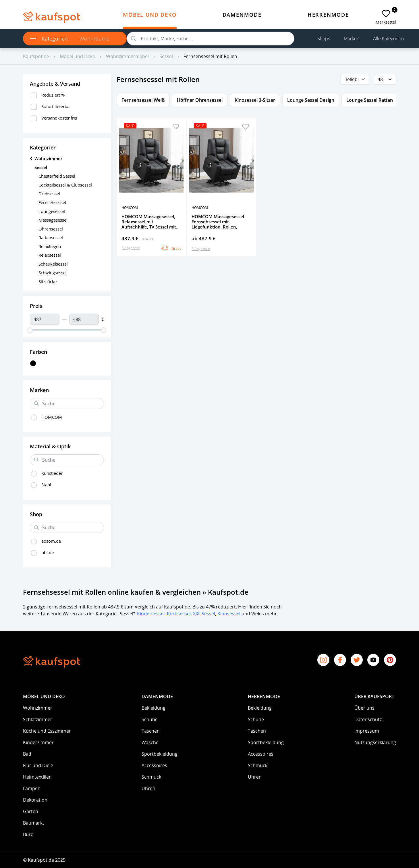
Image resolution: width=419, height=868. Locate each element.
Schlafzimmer (38, 719)
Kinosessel (229, 614)
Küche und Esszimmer (47, 731)
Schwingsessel (53, 272)
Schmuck (151, 777)
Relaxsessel (50, 255)
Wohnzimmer (38, 708)
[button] (176, 126)
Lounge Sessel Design (311, 100)
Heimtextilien (37, 777)
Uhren (148, 788)
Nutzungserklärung (375, 742)
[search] (211, 39)
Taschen (151, 731)
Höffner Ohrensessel (200, 100)
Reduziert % (53, 95)
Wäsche (150, 742)
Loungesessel (52, 211)
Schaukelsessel (53, 264)
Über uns (364, 708)
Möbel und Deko (150, 15)
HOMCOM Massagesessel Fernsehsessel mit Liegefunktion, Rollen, (218, 221)
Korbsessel (179, 614)
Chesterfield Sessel (57, 176)
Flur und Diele (38, 765)
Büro (28, 834)
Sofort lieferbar (56, 106)
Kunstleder (52, 473)
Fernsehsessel (52, 202)
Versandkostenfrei (59, 118)
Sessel (41, 167)
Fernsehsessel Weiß (143, 100)
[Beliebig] (355, 79)
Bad (27, 754)
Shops (324, 39)
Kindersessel (151, 614)
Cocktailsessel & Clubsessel (65, 185)
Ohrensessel (51, 229)
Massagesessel (53, 220)
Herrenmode (328, 15)
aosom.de (51, 541)
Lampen (32, 788)
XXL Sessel (204, 614)
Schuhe (150, 719)
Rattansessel (51, 237)
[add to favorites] (386, 14)
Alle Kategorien (388, 39)
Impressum (367, 731)
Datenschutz (368, 719)
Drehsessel (49, 193)
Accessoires (154, 765)
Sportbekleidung (160, 754)
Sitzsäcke (47, 281)
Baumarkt (34, 823)
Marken (352, 39)
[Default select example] (385, 79)
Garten (31, 811)
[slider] (30, 330)
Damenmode (242, 15)
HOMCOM (52, 417)
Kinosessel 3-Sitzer (255, 100)
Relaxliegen (50, 246)
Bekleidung (153, 708)
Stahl (46, 485)
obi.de (48, 552)
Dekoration (35, 800)
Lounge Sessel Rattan (370, 100)
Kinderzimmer (38, 742)
